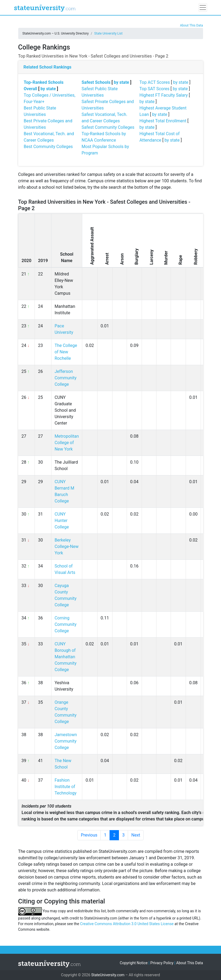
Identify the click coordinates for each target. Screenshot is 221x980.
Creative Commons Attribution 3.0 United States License (127, 924)
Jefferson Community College (66, 378)
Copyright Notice (134, 963)
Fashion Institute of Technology (66, 787)
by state (48, 89)
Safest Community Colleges (108, 127)
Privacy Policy (162, 963)
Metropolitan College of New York (67, 443)
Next (136, 835)
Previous (89, 835)
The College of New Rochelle (66, 352)
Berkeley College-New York (67, 546)
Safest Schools (96, 82)
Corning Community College (66, 624)
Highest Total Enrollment (163, 121)
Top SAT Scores (155, 89)
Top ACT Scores (155, 82)
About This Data (191, 25)
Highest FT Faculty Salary (164, 95)
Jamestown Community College (66, 741)
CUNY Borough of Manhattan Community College (66, 657)
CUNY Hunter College (62, 521)
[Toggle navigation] (203, 7)
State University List (108, 33)
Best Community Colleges (48, 147)
